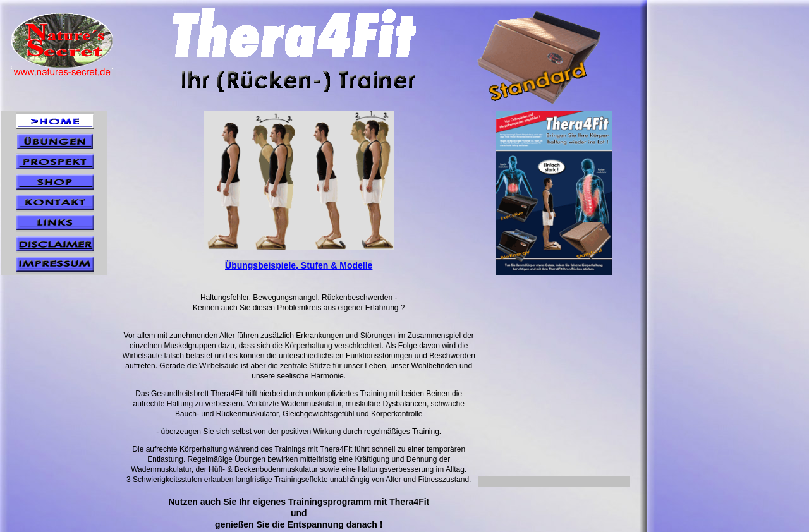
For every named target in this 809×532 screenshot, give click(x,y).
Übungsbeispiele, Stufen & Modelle (299, 265)
